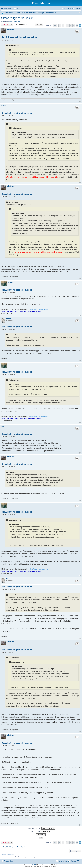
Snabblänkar (8, 9)
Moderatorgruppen (16, 21)
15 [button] (71, 26)
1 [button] (63, 26)
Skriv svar (6, 25)
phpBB (34, 865)
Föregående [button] (60, 26)
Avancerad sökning (41, 25)
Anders (11, 282)
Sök (37, 25)
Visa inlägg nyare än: (41, 828)
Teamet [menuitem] (73, 861)
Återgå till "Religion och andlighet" (14, 847)
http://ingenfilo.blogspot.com (40, 309)
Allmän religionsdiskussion (17, 18)
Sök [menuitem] (80, 13)
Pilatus (9, 319)
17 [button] (77, 26)
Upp (80, 102)
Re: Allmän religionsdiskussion (19, 37)
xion (3, 426)
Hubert (4, 105)
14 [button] (68, 26)
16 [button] (74, 26)
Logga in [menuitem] (78, 9)
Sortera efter (41, 831)
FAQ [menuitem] (18, 9)
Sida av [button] (55, 26)
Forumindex (8, 861)
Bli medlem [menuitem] (67, 9)
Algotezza (11, 29)
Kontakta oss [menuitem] (63, 861)
